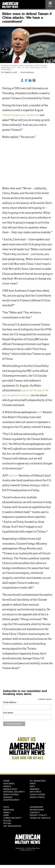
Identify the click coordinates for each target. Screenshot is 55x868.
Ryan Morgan (27, 72)
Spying (7, 823)
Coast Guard (37, 794)
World (7, 786)
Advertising (37, 810)
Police (7, 821)
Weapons (9, 810)
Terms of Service (40, 818)
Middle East (10, 789)
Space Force (37, 797)
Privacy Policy (38, 815)
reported (13, 475)
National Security (14, 792)
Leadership (36, 807)
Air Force (35, 792)
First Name (8, 713)
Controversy (11, 800)
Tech (6, 807)
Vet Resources (12, 826)
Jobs (6, 815)
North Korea (11, 794)
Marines (35, 789)
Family (7, 813)
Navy (33, 786)
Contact (35, 813)
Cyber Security (12, 818)
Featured (9, 784)
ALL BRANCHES (38, 781)
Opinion (8, 797)
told (40, 412)
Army (33, 784)
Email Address (11, 702)
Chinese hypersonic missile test (21, 115)
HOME (6, 781)
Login (34, 850)
